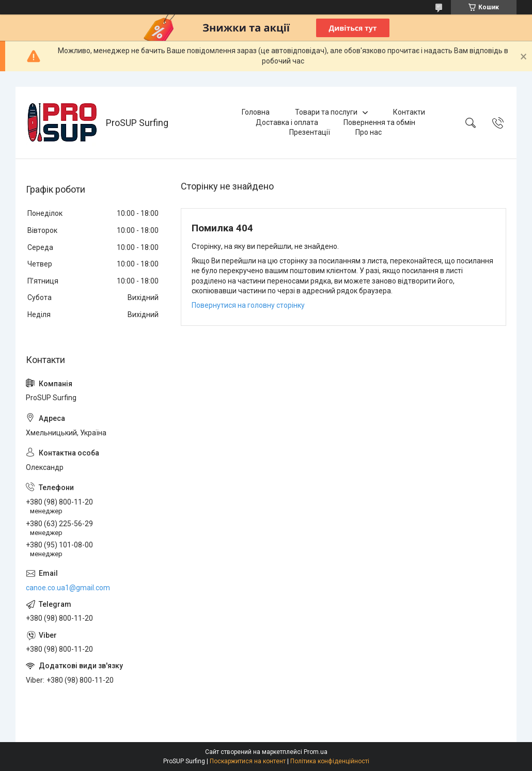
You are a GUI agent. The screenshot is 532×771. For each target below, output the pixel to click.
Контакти (409, 112)
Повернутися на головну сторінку (248, 305)
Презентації (310, 132)
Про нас (369, 132)
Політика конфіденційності (330, 761)
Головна (256, 112)
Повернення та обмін (379, 122)
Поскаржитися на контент (248, 761)
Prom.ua (316, 752)
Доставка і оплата (287, 122)
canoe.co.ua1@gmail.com (68, 588)
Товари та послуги (326, 112)
